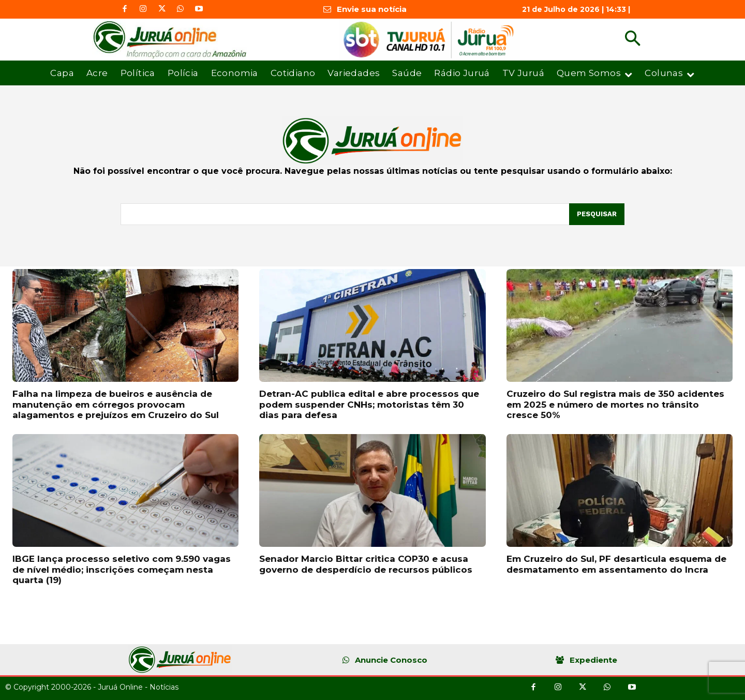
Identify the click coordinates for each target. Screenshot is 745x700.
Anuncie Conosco (391, 660)
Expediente (593, 660)
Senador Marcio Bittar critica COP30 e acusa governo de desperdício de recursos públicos (366, 564)
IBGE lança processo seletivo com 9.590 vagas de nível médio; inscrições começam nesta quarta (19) (122, 569)
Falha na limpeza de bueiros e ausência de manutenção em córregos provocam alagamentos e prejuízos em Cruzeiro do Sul (116, 404)
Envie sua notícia (372, 9)
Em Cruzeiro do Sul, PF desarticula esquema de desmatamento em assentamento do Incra (616, 564)
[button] (632, 40)
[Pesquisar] (597, 214)
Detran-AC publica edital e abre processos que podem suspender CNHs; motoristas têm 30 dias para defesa (369, 404)
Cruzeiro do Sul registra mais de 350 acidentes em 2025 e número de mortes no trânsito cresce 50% (615, 404)
